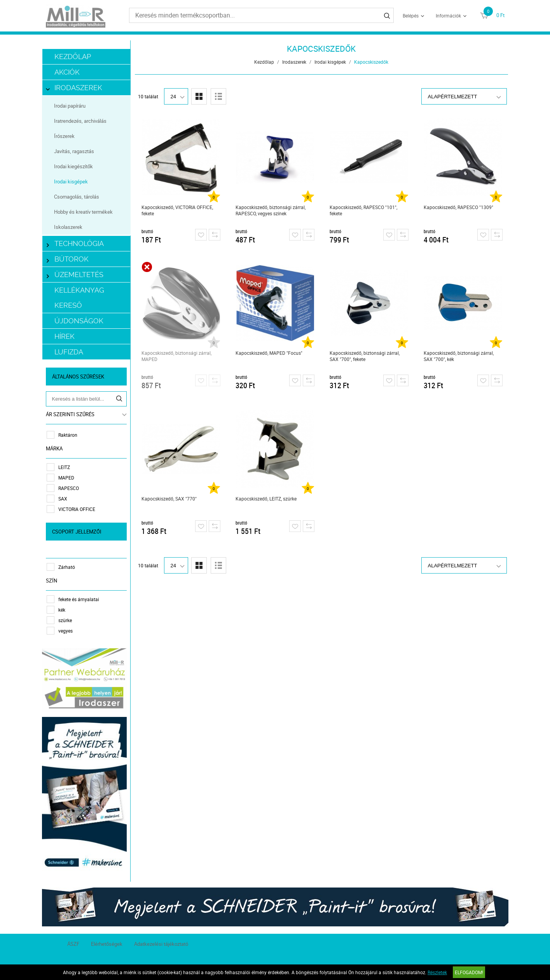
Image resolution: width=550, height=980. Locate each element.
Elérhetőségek (107, 944)
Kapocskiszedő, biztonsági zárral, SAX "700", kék (459, 356)
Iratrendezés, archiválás (80, 121)
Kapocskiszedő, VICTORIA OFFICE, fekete (177, 210)
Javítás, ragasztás (74, 151)
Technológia (75, 243)
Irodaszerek (75, 88)
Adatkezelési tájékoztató (161, 944)
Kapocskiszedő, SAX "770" (169, 499)
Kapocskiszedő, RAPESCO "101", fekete (363, 210)
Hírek (65, 336)
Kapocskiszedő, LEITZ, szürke (266, 499)
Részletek (437, 972)
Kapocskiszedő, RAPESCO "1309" (458, 207)
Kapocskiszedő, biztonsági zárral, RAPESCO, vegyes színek (271, 210)
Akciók (67, 72)
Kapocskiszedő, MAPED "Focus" (269, 353)
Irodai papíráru (70, 106)
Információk (448, 16)
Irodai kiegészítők (73, 166)
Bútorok (68, 259)
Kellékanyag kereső (79, 298)
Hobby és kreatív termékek (83, 212)
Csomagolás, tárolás (77, 197)
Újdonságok (79, 321)
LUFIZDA (69, 352)
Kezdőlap (73, 57)
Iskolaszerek (68, 227)
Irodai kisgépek (71, 181)
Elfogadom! (469, 972)
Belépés (411, 16)
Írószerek (64, 136)
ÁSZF (73, 944)
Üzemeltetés (75, 275)
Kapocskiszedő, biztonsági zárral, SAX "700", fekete (365, 356)
